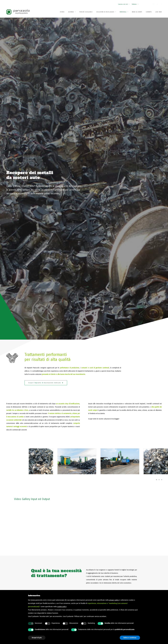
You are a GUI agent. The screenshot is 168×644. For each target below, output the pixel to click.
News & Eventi (137, 12)
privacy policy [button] (114, 600)
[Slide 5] (159, 458)
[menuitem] (124, 3)
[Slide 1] (160, 200)
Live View (159, 12)
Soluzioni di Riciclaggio (106, 12)
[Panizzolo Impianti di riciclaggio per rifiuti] (18, 12)
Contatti (149, 12)
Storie (62, 12)
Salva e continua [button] (130, 638)
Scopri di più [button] (37, 638)
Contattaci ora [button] (138, 541)
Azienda (72, 12)
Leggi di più (68, 451)
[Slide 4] (157, 458)
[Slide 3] (166, 200)
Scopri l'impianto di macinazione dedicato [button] (46, 103)
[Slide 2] (163, 200)
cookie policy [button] (62, 607)
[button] (154, 5)
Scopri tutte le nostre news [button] (26, 445)
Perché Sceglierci (86, 12)
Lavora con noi (124, 4)
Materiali (124, 12)
